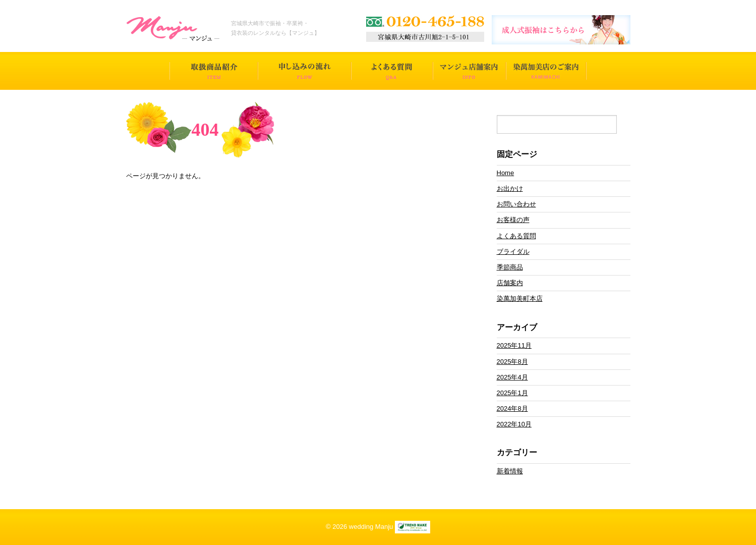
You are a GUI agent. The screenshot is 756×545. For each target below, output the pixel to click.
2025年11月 (514, 345)
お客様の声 (513, 220)
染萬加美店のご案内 (546, 71)
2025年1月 (512, 393)
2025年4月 (512, 377)
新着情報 (510, 471)
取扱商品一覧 (214, 71)
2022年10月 (514, 424)
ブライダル (513, 252)
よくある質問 (392, 71)
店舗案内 (510, 283)
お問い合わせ (516, 204)
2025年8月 (512, 362)
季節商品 (510, 267)
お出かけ (510, 188)
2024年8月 (512, 408)
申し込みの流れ (304, 71)
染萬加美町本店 (520, 298)
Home (506, 173)
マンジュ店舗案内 (469, 71)
